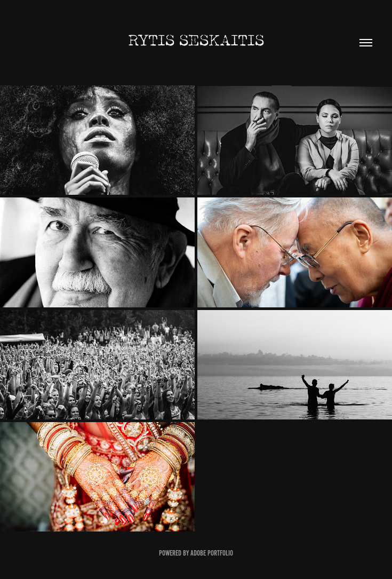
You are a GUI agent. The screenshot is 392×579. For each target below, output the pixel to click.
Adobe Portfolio (212, 553)
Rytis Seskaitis (196, 41)
